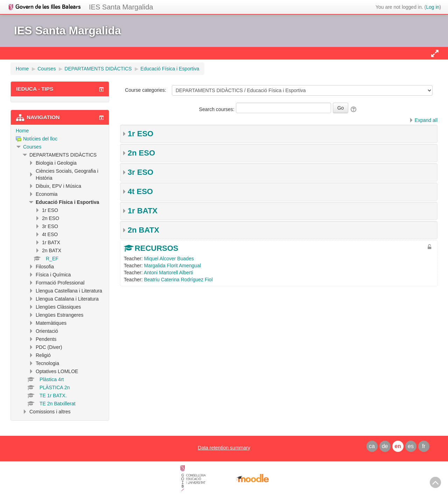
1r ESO (141, 134)
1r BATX (143, 211)
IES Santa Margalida (121, 7)
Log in (433, 7)
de (385, 446)
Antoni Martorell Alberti (169, 273)
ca (372, 446)
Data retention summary (224, 448)
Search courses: (218, 109)
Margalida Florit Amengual (172, 266)
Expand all (426, 120)
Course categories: (146, 90)
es (411, 446)
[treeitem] (60, 131)
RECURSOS (157, 248)
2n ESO (141, 153)
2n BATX (143, 230)
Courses (32, 147)
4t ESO (140, 191)
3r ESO (141, 172)
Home (22, 131)
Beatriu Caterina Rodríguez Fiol (178, 280)
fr (424, 446)
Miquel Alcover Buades (169, 259)
